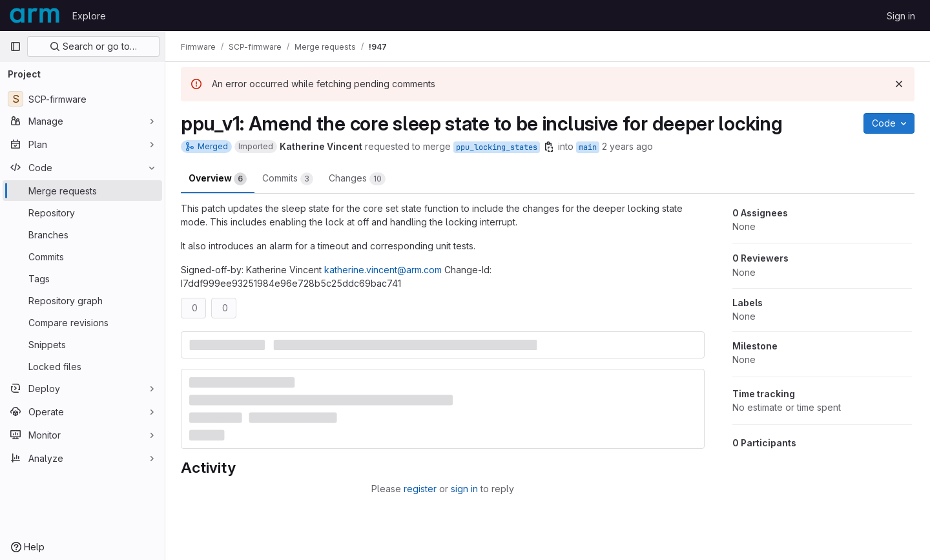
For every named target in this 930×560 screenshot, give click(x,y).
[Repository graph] (82, 300)
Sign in (901, 16)
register (420, 489)
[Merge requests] (82, 191)
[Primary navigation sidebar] (15, 47)
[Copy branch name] (549, 147)
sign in (464, 489)
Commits (288, 179)
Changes (357, 179)
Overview (218, 179)
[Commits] (82, 256)
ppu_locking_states (497, 147)
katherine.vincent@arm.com (383, 270)
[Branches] (82, 234)
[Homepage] (35, 16)
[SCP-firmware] (82, 99)
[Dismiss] (899, 84)
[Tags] (82, 278)
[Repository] (82, 213)
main (588, 147)
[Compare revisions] (82, 322)
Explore (89, 16)
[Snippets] (82, 344)
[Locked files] (82, 366)
